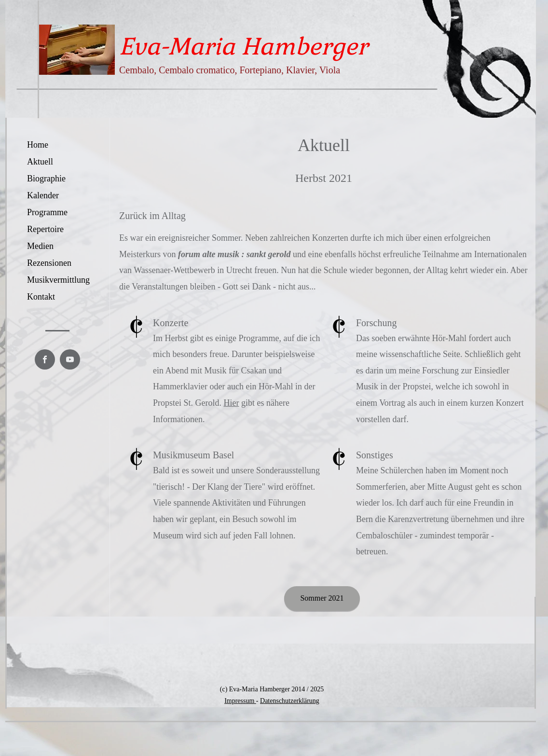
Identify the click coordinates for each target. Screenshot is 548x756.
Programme (47, 212)
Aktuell (40, 162)
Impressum (240, 701)
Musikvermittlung (58, 280)
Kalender (43, 195)
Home (38, 145)
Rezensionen (49, 263)
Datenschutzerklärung (290, 701)
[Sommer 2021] (322, 598)
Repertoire (45, 229)
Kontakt (41, 297)
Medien (40, 246)
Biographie (46, 179)
